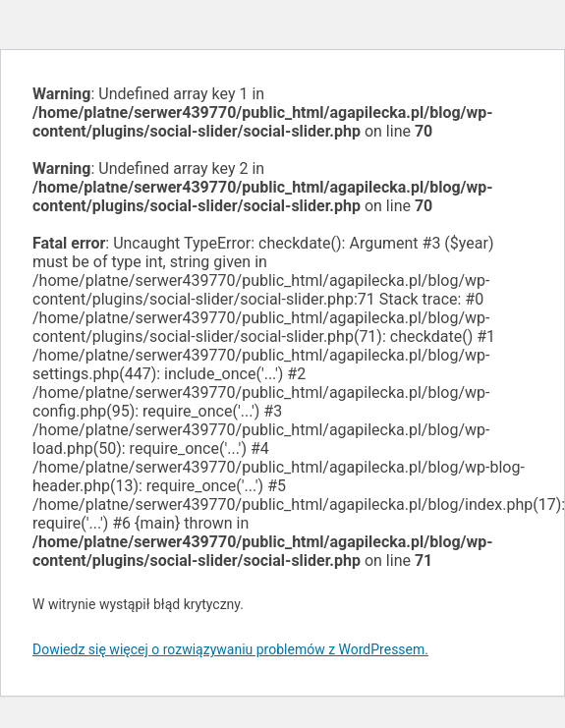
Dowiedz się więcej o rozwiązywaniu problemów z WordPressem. (230, 649)
